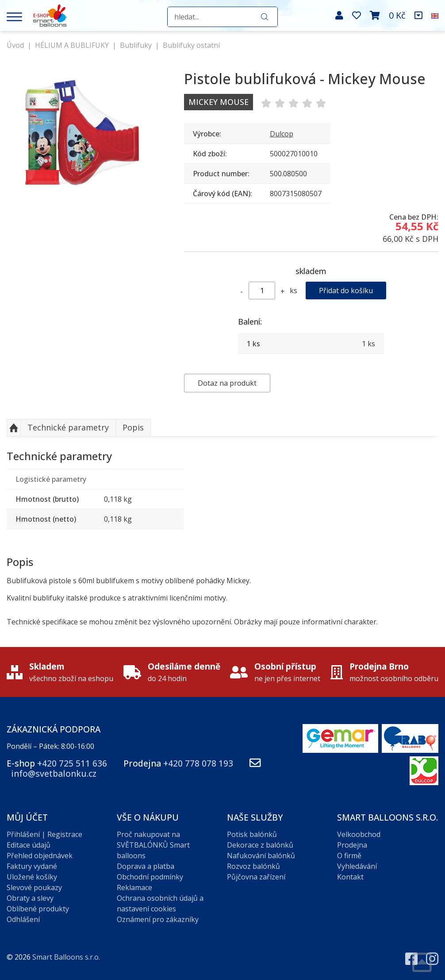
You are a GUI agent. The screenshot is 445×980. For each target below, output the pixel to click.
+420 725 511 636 (72, 763)
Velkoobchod (359, 834)
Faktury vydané (32, 866)
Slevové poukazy (34, 887)
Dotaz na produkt (227, 383)
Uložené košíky (32, 877)
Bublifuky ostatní (191, 45)
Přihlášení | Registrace (44, 834)
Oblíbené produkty (38, 909)
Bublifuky (136, 45)
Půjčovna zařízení (256, 877)
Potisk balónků (252, 834)
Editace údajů (29, 845)
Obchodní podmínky (150, 877)
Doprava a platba (146, 866)
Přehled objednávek (40, 856)
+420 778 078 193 (198, 763)
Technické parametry (68, 427)
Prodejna (352, 845)
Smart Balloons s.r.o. (66, 957)
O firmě (349, 856)
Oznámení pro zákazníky (158, 919)
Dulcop (282, 134)
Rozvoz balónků (253, 866)
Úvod (15, 45)
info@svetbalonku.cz (54, 773)
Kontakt (350, 877)
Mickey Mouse (219, 102)
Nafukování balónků (261, 856)
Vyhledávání (357, 866)
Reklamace (134, 887)
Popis (133, 427)
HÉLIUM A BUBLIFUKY (72, 45)
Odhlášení (23, 919)
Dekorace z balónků (260, 845)
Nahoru (14, 428)
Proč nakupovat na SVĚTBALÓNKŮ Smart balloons (153, 845)
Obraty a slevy (30, 898)
